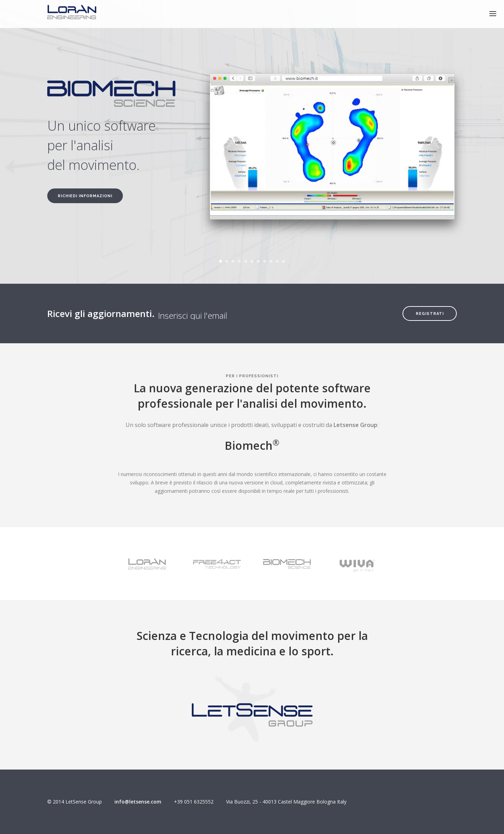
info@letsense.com (138, 802)
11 (283, 261)
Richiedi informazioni (85, 196)
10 (277, 261)
